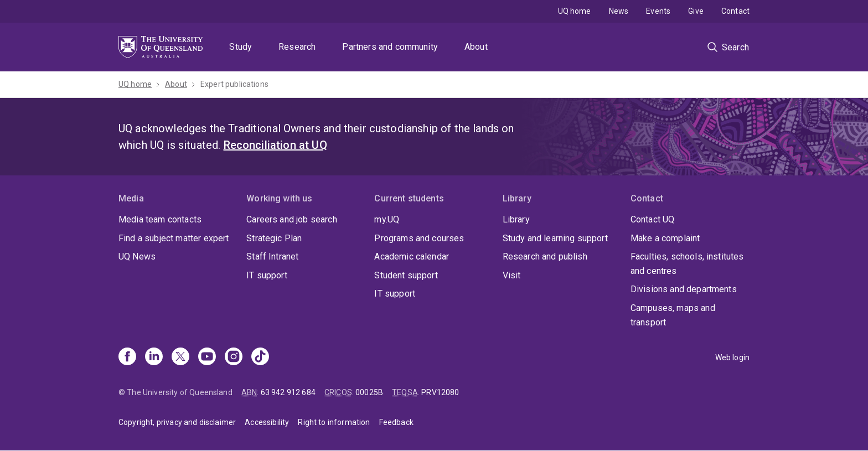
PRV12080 (440, 392)
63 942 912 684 (288, 392)
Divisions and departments (684, 289)
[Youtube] (207, 357)
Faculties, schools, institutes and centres (687, 264)
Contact (735, 11)
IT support (267, 275)
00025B (369, 392)
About (476, 47)
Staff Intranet (272, 256)
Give (696, 11)
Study (241, 47)
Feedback (396, 422)
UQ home (575, 11)
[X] (180, 357)
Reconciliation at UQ (275, 145)
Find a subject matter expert (174, 238)
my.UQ (387, 219)
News (619, 11)
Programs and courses (419, 238)
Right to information (334, 422)
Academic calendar (412, 256)
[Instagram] (234, 357)
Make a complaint (665, 238)
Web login (732, 357)
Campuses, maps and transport (673, 315)
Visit (512, 275)
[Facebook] (127, 357)
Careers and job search (292, 219)
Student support (406, 275)
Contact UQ (653, 219)
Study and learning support (555, 238)
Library (516, 219)
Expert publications (234, 84)
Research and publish (545, 256)
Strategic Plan (274, 238)
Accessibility (267, 422)
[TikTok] (260, 357)
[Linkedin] (154, 357)
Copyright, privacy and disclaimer (177, 422)
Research (297, 47)
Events (658, 11)
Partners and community (390, 47)
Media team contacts (160, 219)
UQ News (137, 256)
